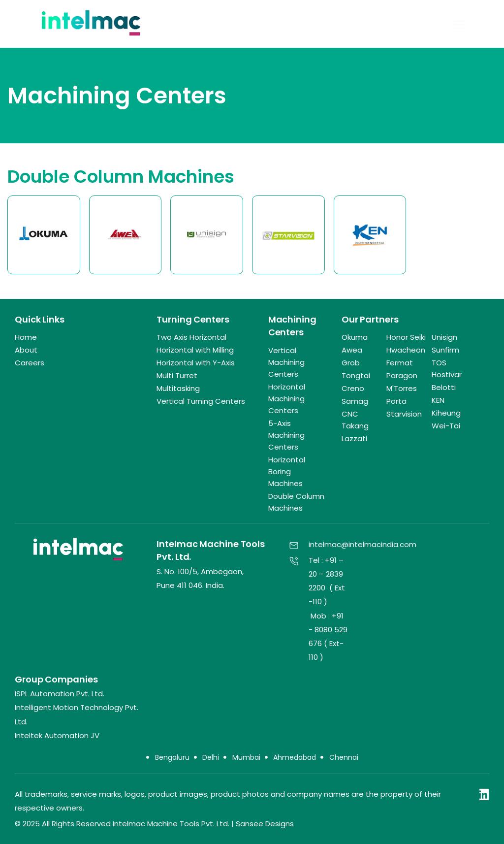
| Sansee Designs (263, 824)
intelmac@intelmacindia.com (362, 544)
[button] (459, 24)
